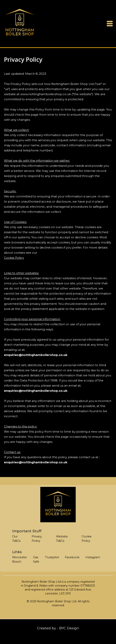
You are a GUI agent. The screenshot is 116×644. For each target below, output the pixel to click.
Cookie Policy (14, 258)
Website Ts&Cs (62, 539)
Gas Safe (36, 559)
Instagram (93, 557)
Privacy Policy (37, 539)
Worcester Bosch (20, 559)
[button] (110, 24)
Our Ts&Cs (16, 539)
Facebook (72, 557)
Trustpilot (52, 557)
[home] (20, 24)
